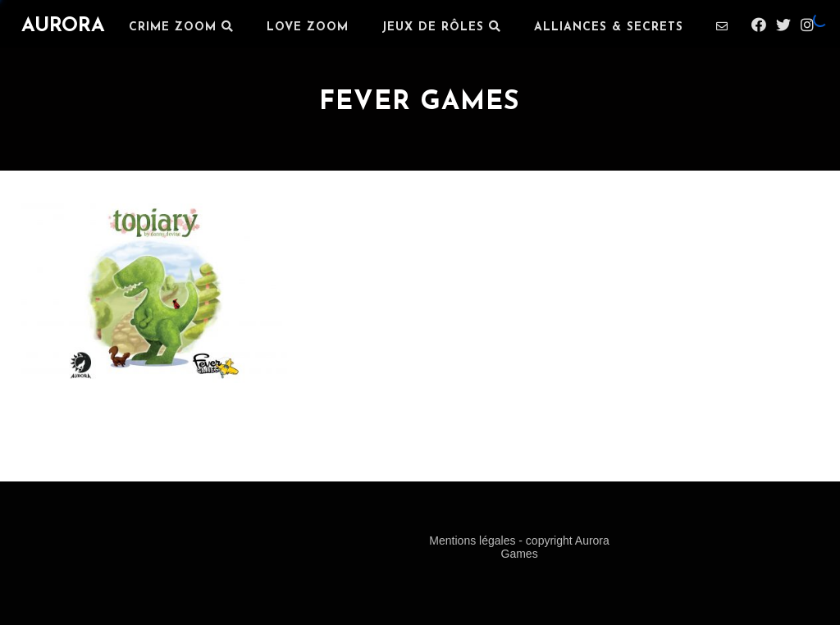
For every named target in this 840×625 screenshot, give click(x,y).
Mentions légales (474, 541)
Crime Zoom (181, 27)
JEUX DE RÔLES (441, 27)
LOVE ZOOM (308, 27)
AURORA (63, 26)
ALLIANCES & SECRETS (609, 27)
